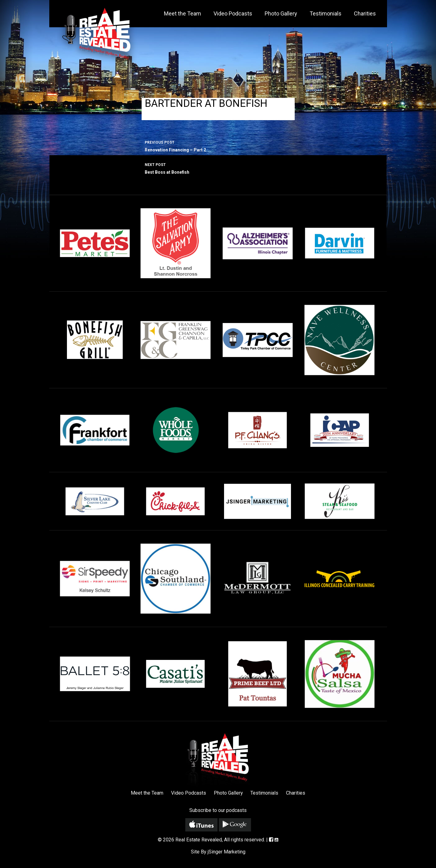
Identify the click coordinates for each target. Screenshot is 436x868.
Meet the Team (183, 13)
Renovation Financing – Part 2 (218, 146)
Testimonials (326, 13)
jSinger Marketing (227, 852)
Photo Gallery (281, 13)
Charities (365, 13)
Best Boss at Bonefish (218, 168)
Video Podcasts (233, 13)
